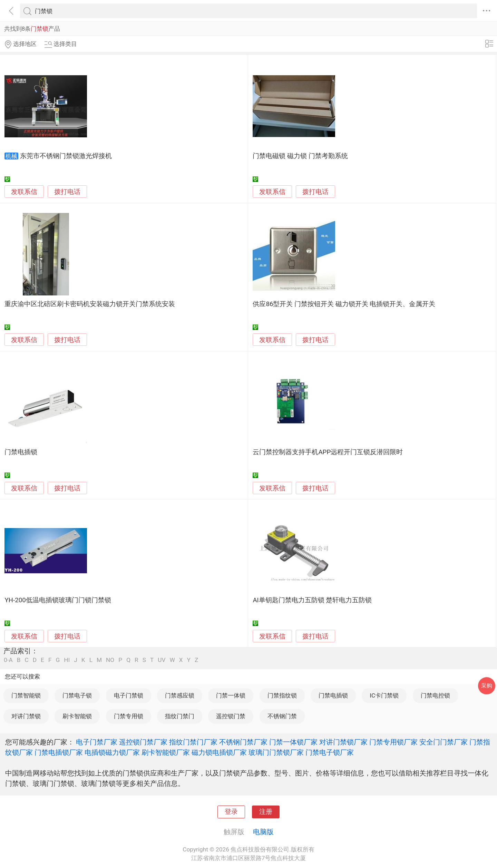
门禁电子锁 (77, 695)
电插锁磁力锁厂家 (112, 752)
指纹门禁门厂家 (193, 742)
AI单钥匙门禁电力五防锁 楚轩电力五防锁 (312, 600)
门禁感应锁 (180, 695)
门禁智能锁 (26, 695)
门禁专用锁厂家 (393, 742)
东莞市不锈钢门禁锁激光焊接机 (66, 156)
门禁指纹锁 (282, 695)
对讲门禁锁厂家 (343, 742)
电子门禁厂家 (97, 742)
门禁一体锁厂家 (293, 742)
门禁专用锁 (129, 716)
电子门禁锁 (129, 695)
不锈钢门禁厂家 (243, 742)
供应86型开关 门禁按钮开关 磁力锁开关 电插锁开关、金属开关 (344, 304)
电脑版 (263, 832)
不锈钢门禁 (282, 716)
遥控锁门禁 (231, 716)
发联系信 (24, 192)
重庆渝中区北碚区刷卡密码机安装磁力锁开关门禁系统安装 (90, 304)
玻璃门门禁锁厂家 (276, 752)
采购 (487, 686)
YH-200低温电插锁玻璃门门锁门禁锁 (58, 600)
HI (67, 660)
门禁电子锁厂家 (330, 752)
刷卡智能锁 (77, 716)
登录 (231, 812)
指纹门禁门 (180, 716)
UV (162, 660)
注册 (266, 812)
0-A (8, 660)
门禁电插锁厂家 (59, 752)
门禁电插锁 (21, 452)
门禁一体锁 (231, 695)
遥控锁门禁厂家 (143, 742)
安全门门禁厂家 (444, 742)
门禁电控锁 (435, 695)
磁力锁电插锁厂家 (219, 752)
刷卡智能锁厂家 (166, 752)
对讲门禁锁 (26, 716)
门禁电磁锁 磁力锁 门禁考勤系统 (300, 156)
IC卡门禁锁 (384, 695)
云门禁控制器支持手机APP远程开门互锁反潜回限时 (328, 452)
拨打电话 (67, 192)
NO (110, 660)
